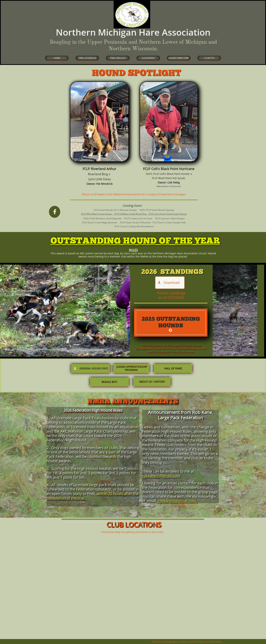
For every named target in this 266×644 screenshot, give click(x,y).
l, (156, 501)
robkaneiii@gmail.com (161, 476)
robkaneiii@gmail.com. (177, 501)
